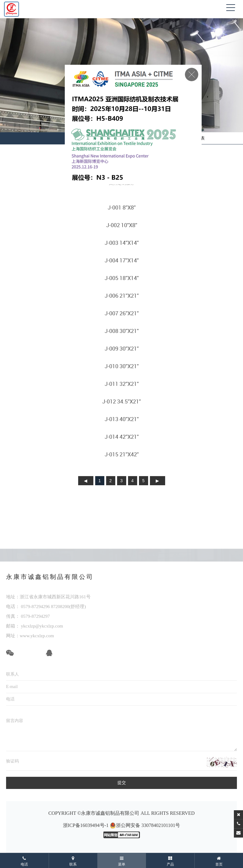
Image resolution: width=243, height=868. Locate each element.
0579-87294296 (35, 607)
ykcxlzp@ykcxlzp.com (41, 626)
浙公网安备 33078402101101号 (145, 825)
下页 (158, 481)
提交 (122, 783)
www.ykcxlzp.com (37, 636)
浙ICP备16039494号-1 (86, 825)
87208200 (60, 607)
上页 (86, 481)
